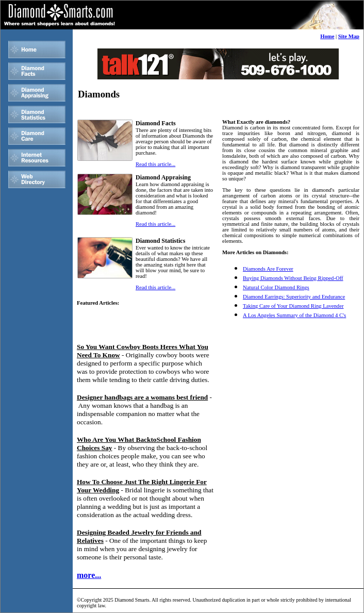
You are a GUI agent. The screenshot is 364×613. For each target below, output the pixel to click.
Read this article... (155, 164)
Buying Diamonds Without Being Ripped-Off (293, 278)
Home (327, 36)
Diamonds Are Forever (268, 269)
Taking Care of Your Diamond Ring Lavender (293, 306)
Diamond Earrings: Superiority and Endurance (294, 297)
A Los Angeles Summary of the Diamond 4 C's (294, 315)
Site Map (349, 36)
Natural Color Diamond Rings (276, 287)
